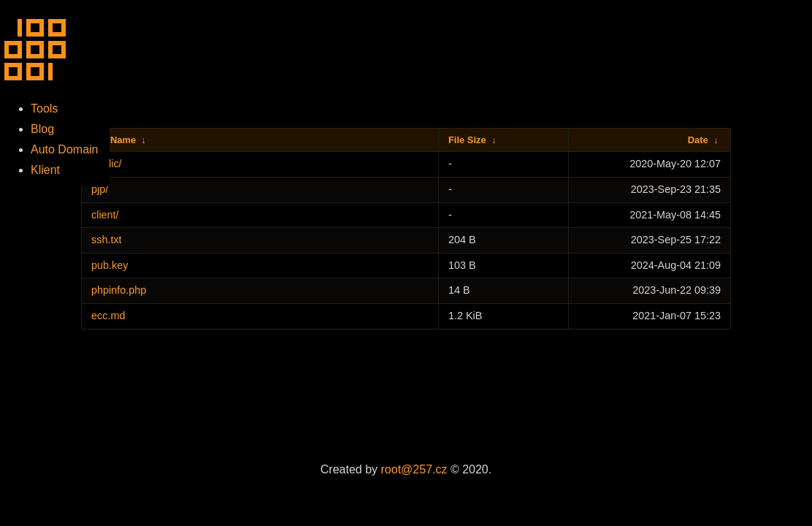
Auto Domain (65, 149)
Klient (45, 170)
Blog (42, 129)
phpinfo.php (119, 290)
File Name (114, 140)
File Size (467, 140)
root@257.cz (414, 469)
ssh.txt (107, 240)
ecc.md (108, 316)
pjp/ (100, 189)
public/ (107, 164)
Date (698, 140)
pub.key (110, 265)
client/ (105, 215)
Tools (44, 108)
